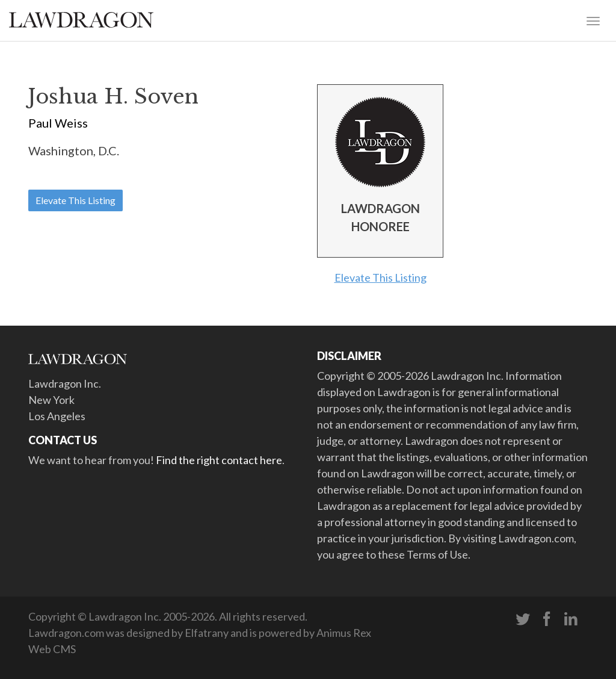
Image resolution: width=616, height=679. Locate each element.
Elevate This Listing (75, 200)
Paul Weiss (58, 123)
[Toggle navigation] (593, 20)
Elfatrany (207, 633)
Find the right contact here (219, 460)
